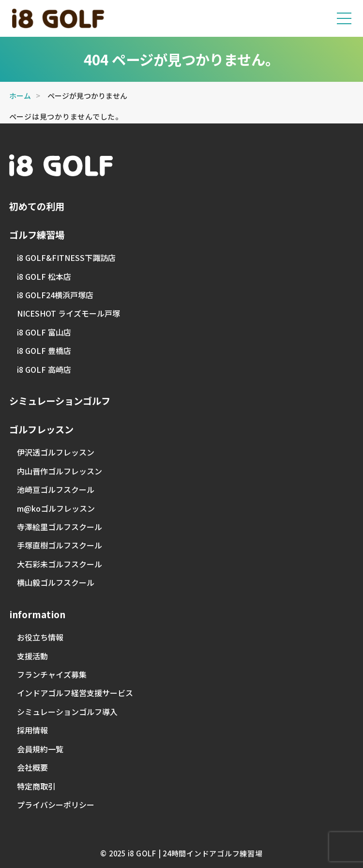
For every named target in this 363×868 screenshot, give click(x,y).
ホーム (20, 96)
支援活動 (32, 656)
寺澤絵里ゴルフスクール (60, 527)
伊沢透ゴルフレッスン (56, 452)
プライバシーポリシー (56, 805)
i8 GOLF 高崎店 (44, 369)
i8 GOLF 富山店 (44, 332)
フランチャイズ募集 (52, 674)
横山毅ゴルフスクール (56, 582)
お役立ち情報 (40, 637)
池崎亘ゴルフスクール (56, 489)
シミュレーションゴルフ (60, 401)
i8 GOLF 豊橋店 (44, 350)
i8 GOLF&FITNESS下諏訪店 (66, 258)
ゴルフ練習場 (37, 235)
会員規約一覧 (40, 749)
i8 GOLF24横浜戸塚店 (55, 295)
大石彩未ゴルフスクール (60, 564)
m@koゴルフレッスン (56, 508)
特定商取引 (36, 786)
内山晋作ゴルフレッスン (60, 471)
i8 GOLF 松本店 (44, 276)
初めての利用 (37, 206)
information (37, 614)
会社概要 (32, 767)
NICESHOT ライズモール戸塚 (68, 313)
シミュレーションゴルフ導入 (67, 712)
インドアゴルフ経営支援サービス (75, 693)
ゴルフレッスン (41, 429)
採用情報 (32, 730)
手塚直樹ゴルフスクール (60, 545)
